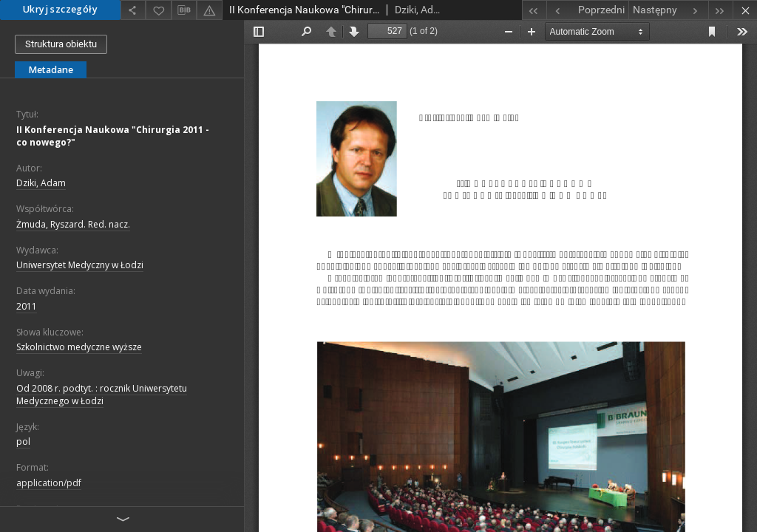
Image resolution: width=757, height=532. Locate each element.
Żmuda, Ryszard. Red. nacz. (73, 224)
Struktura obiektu (61, 44)
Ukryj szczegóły (60, 9)
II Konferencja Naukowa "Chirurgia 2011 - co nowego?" (113, 136)
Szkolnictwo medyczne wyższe (79, 347)
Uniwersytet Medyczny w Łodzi (80, 265)
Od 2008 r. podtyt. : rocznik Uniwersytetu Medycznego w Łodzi (102, 395)
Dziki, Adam (41, 183)
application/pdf (49, 483)
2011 (27, 306)
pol (23, 441)
